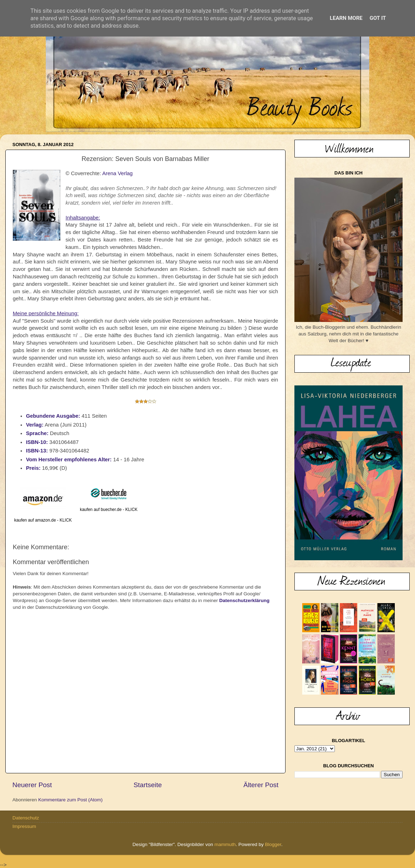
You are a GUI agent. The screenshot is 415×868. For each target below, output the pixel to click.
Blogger (273, 844)
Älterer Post (261, 785)
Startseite (148, 785)
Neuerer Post (32, 785)
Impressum (24, 826)
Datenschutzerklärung (244, 600)
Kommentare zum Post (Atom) (71, 800)
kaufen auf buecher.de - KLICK (109, 510)
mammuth (225, 844)
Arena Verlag (117, 173)
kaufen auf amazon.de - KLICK (43, 520)
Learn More (346, 18)
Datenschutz (26, 818)
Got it (378, 18)
